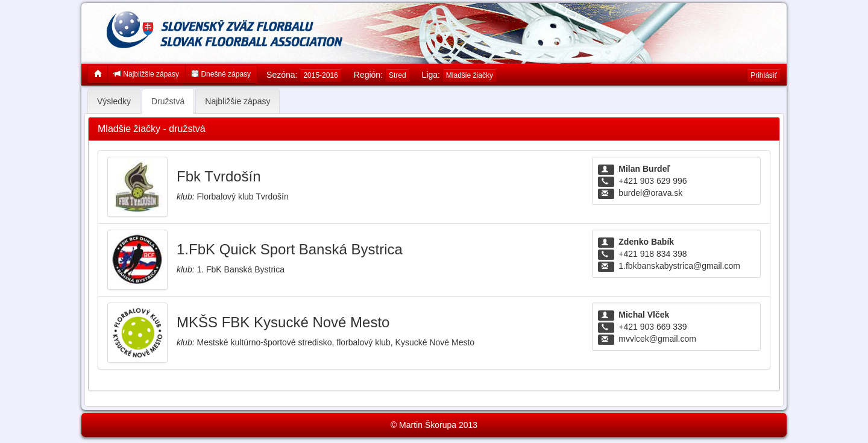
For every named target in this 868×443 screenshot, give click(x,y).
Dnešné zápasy (221, 74)
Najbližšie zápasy (146, 74)
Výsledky (114, 101)
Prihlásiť (764, 75)
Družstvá (168, 101)
